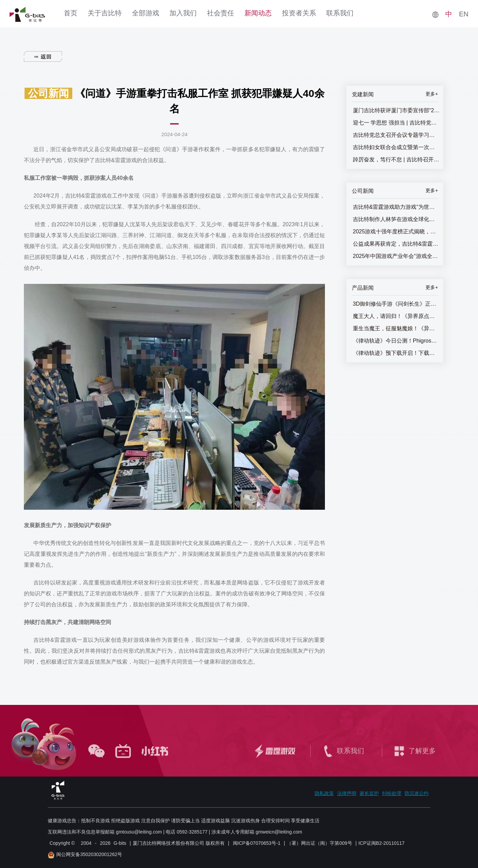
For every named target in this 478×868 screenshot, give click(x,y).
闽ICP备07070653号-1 (257, 843)
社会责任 (221, 13)
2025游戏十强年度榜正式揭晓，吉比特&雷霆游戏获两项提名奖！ (396, 232)
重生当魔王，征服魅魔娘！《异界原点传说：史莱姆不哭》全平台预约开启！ (396, 328)
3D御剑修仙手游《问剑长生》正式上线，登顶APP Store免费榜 (396, 304)
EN (464, 14)
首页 (71, 13)
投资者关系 (299, 13)
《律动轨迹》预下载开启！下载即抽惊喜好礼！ (396, 353)
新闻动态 (258, 13)
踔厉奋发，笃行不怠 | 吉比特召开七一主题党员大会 (396, 160)
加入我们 (183, 13)
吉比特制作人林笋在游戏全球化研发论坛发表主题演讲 (396, 219)
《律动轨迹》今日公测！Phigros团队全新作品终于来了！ (396, 341)
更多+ (432, 94)
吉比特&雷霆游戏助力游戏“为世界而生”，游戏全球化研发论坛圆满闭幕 (396, 207)
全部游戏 (146, 13)
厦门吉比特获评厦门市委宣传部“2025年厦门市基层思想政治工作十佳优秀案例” (396, 110)
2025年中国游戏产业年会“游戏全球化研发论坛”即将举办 (396, 256)
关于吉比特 (105, 13)
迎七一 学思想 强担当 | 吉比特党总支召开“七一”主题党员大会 (396, 123)
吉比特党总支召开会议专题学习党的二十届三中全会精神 (396, 135)
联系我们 (340, 13)
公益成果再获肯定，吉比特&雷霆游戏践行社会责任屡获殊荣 (396, 244)
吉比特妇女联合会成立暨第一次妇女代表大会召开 (396, 147)
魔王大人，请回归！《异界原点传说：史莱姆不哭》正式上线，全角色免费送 (396, 316)
